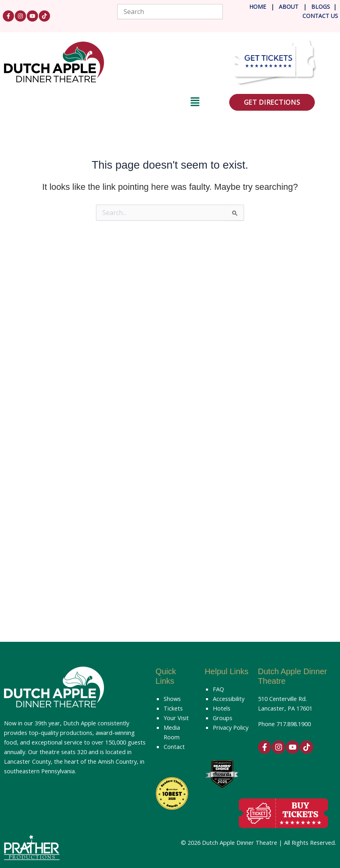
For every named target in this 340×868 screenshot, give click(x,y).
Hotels (222, 708)
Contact (174, 747)
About (289, 7)
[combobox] (170, 12)
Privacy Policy (231, 727)
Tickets (173, 708)
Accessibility (229, 699)
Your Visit (176, 718)
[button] (102, 103)
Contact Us (320, 16)
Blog (318, 7)
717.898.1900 (294, 724)
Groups (223, 718)
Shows (172, 699)
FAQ (218, 689)
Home (258, 7)
